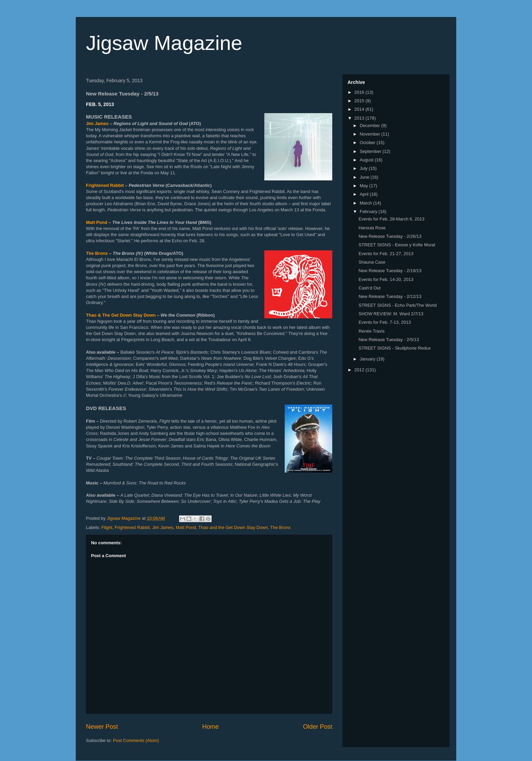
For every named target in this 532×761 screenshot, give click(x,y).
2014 (360, 109)
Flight (107, 527)
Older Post (318, 727)
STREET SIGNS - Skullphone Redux (394, 348)
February (369, 211)
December (371, 126)
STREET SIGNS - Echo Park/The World (397, 305)
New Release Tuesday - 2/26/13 (390, 236)
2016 (360, 92)
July (364, 168)
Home (210, 727)
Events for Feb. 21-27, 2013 (386, 254)
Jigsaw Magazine (164, 43)
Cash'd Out (369, 288)
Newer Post (102, 727)
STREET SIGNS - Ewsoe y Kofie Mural (397, 245)
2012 (360, 370)
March (367, 203)
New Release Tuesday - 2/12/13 (390, 296)
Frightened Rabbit (105, 185)
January (368, 359)
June (365, 177)
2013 (360, 118)
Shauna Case (372, 262)
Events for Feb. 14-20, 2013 (386, 279)
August (367, 160)
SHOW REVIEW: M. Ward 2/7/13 (391, 314)
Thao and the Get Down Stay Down (233, 527)
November (371, 134)
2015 (360, 101)
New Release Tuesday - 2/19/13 (390, 271)
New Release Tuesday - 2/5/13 (389, 340)
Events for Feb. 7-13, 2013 (385, 322)
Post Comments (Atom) (136, 740)
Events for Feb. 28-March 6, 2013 (391, 219)
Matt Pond (97, 222)
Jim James (97, 123)
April (365, 194)
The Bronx (97, 253)
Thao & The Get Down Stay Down (121, 315)
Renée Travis (371, 331)
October (368, 143)
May (365, 186)
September (371, 151)
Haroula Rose (372, 228)
